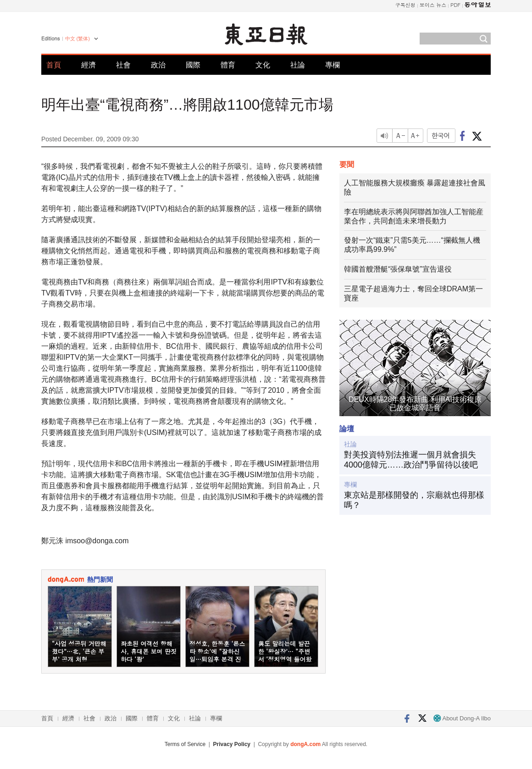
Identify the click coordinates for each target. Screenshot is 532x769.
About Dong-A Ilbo (462, 718)
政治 (158, 65)
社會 (123, 65)
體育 (228, 65)
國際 (193, 65)
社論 (298, 65)
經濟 (89, 65)
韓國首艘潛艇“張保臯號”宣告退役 (398, 269)
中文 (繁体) (78, 39)
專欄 (332, 65)
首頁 (54, 65)
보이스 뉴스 (433, 5)
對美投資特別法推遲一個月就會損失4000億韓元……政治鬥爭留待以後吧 (411, 460)
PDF (455, 5)
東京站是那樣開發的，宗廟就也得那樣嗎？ (414, 500)
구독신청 (405, 5)
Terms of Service (185, 744)
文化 (263, 65)
